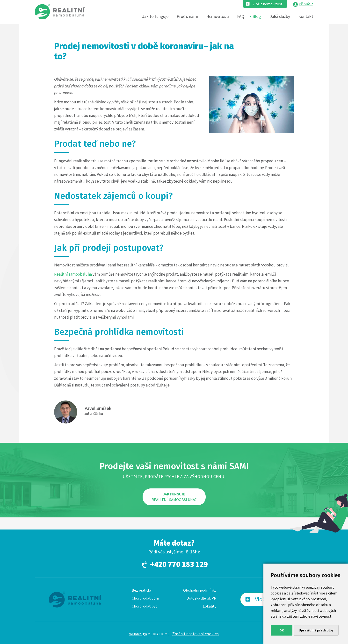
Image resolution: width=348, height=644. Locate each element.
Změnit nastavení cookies (196, 634)
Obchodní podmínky (200, 590)
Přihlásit (306, 4)
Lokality (210, 606)
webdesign (138, 634)
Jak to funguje (155, 16)
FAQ (241, 16)
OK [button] (282, 630)
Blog (257, 16)
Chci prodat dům (145, 598)
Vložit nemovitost (268, 4)
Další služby (280, 16)
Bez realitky (142, 590)
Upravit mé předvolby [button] (316, 630)
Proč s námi (187, 16)
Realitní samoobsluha (73, 274)
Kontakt (306, 16)
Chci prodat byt (144, 606)
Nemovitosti (217, 16)
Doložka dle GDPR (201, 598)
